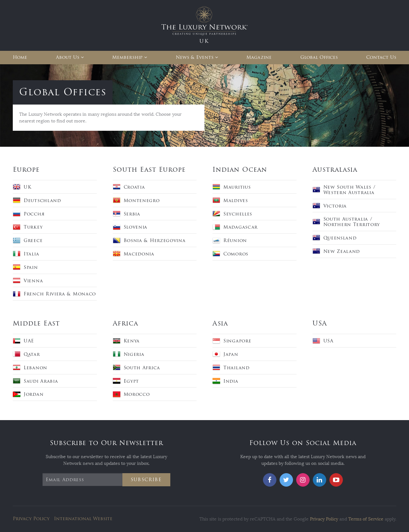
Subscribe (146, 480)
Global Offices (319, 57)
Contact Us (381, 57)
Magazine (259, 57)
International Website (83, 519)
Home (20, 57)
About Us (68, 57)
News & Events (195, 57)
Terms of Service (366, 519)
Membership (127, 57)
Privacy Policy (31, 519)
